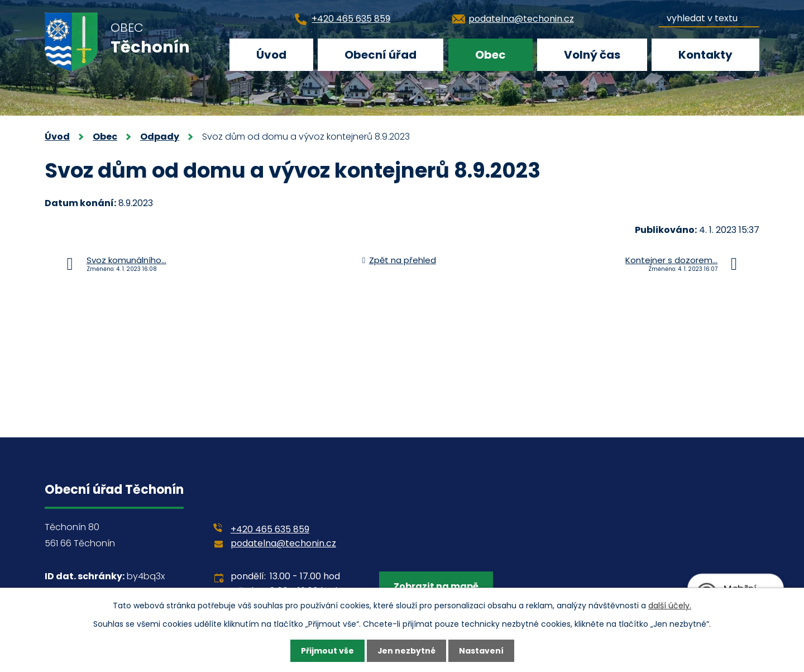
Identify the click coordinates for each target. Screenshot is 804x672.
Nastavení (481, 651)
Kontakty (705, 55)
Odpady (160, 137)
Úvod (271, 55)
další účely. (670, 605)
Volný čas (592, 55)
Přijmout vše (327, 651)
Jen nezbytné (406, 651)
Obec (490, 55)
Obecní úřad (381, 55)
